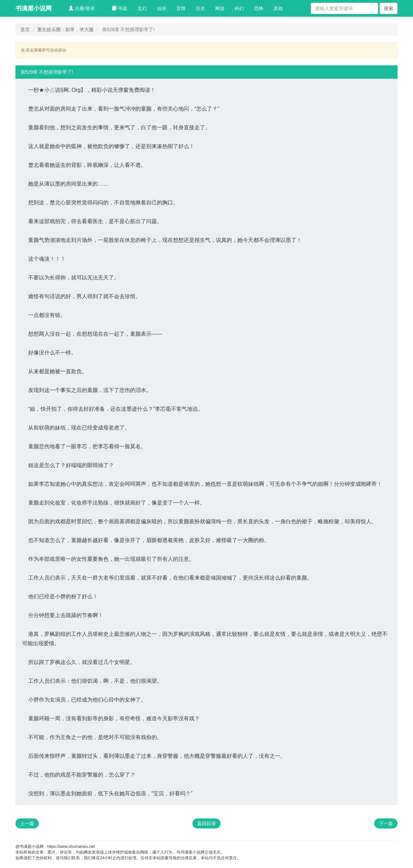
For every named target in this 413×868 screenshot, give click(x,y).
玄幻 (142, 8)
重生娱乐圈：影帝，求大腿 (65, 29)
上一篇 (27, 823)
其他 (278, 8)
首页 (25, 29)
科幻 (239, 8)
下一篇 (386, 823)
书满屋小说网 (34, 8)
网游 (220, 8)
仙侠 (162, 8)
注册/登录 (82, 8)
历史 (200, 8)
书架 (120, 8)
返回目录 (206, 823)
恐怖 (259, 8)
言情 (181, 8)
